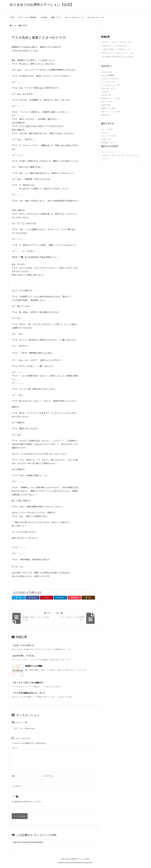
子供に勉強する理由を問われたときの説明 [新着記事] (117, 57)
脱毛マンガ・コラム (111, 112)
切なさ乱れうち (108, 89)
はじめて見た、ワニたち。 (24, 656)
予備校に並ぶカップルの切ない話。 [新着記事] (115, 46)
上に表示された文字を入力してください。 (27, 802)
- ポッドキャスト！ (108, 152)
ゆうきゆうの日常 (110, 79)
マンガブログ (108, 82)
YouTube (107, 72)
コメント (15, 748)
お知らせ (105, 75)
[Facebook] (33, 598)
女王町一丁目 (106, 139)
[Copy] (88, 598)
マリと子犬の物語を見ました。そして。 (30, 693)
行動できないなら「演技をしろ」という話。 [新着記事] (118, 53)
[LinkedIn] (60, 598)
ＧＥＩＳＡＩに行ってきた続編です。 (29, 683)
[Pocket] (74, 598)
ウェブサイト (17, 786)
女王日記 (24, 25)
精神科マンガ (108, 108)
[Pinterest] (47, 598)
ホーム (14, 25)
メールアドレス (48, 776)
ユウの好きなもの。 (110, 85)
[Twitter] (19, 598)
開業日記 (106, 115)
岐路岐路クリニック (111, 98)
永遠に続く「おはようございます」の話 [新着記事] (116, 42)
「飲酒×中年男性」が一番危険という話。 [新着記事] (117, 49)
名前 (13, 776)
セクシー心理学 (107, 129)
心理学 (106, 105)
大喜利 (105, 92)
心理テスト (107, 102)
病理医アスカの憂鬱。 (34, 666)
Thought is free (88, 863)
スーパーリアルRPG (109, 136)
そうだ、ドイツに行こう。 (24, 645)
